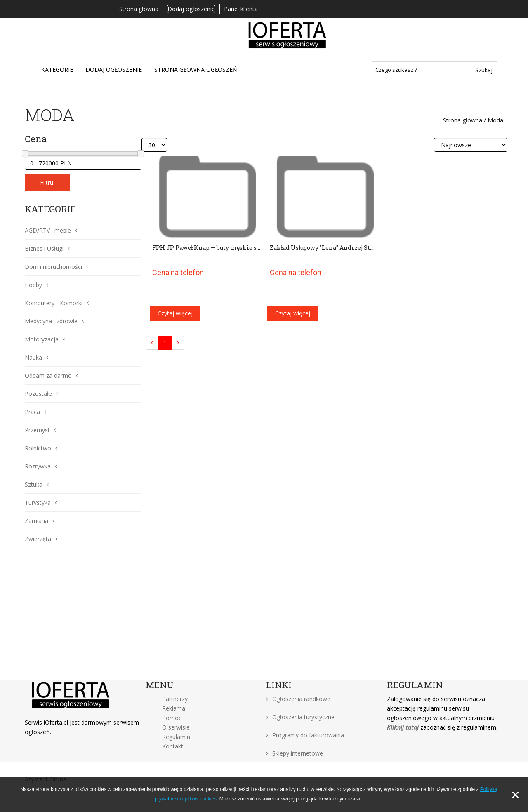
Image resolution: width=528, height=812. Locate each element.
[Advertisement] (264, 618)
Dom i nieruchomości (53, 267)
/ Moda (493, 120)
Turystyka (38, 502)
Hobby (33, 285)
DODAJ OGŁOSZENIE (114, 69)
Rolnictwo (38, 448)
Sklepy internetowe (295, 753)
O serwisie (176, 727)
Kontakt (173, 746)
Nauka (33, 357)
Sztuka (34, 484)
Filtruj (47, 182)
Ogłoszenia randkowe (298, 699)
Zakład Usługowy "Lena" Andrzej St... (322, 248)
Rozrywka (38, 466)
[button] (74, 230)
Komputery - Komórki (54, 303)
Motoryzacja (42, 339)
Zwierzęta (38, 539)
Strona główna (139, 9)
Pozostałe (38, 394)
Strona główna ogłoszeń (196, 69)
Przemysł (37, 430)
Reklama (174, 708)
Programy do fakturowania (305, 735)
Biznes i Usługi (44, 248)
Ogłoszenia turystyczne (300, 717)
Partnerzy (175, 699)
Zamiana (37, 521)
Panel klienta (241, 9)
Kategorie (57, 69)
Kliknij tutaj (403, 727)
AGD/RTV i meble (48, 230)
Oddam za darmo (48, 375)
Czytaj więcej (175, 313)
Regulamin (176, 737)
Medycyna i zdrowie (51, 321)
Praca (32, 412)
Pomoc (172, 718)
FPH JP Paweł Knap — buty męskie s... (206, 248)
